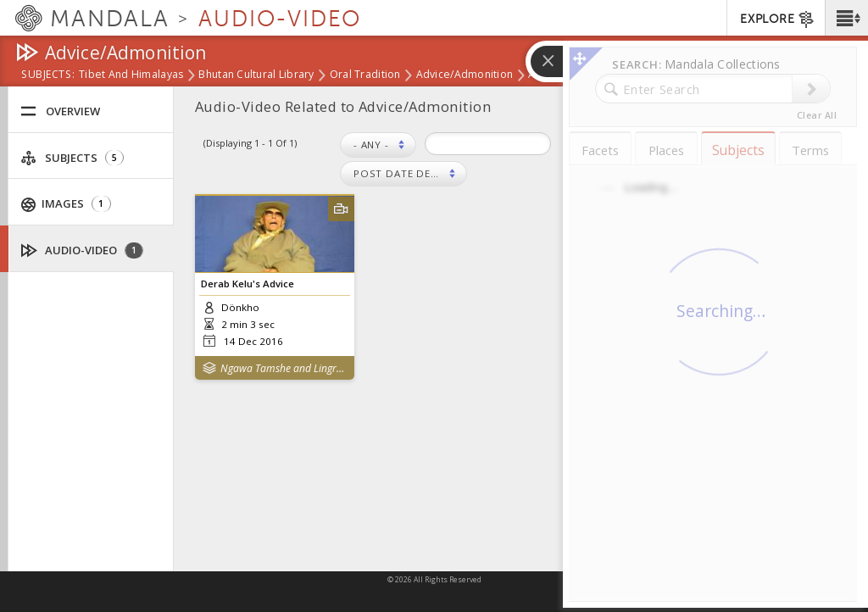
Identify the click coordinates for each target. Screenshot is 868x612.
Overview (60, 111)
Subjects (72, 158)
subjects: (48, 75)
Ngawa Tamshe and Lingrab (284, 368)
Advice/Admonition (465, 75)
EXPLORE (778, 19)
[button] (846, 18)
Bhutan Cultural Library (256, 75)
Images (66, 204)
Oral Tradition (365, 75)
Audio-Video (82, 250)
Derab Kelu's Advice (248, 284)
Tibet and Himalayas (131, 75)
